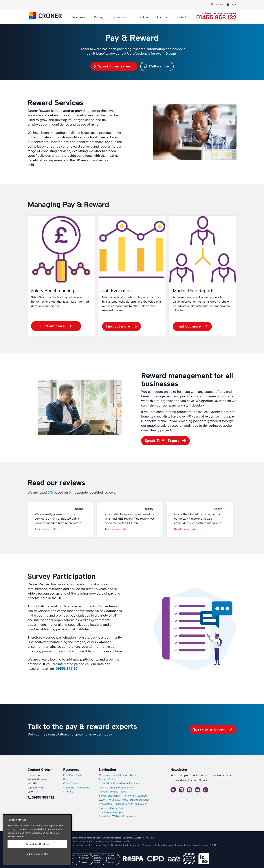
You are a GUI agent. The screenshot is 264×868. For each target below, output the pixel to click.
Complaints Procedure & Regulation (120, 783)
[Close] (67, 820)
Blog (66, 779)
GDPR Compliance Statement (117, 788)
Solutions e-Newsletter (77, 788)
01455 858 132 (216, 18)
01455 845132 (67, 669)
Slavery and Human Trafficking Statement (123, 796)
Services (77, 17)
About (161, 17)
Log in (233, 5)
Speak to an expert (115, 66)
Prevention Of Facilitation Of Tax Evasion (123, 804)
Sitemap (68, 792)
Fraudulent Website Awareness (117, 816)
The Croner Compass (112, 812)
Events (141, 17)
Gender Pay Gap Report (113, 792)
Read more (42, 529)
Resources (119, 17)
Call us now (157, 66)
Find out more (52, 326)
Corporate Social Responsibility (117, 775)
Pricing (99, 17)
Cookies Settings (37, 854)
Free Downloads (73, 775)
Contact (181, 17)
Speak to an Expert (209, 729)
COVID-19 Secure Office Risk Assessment (124, 800)
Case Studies (71, 783)
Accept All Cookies (37, 844)
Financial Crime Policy (112, 808)
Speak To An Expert (162, 441)
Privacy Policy (107, 779)
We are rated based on (72, 492)
